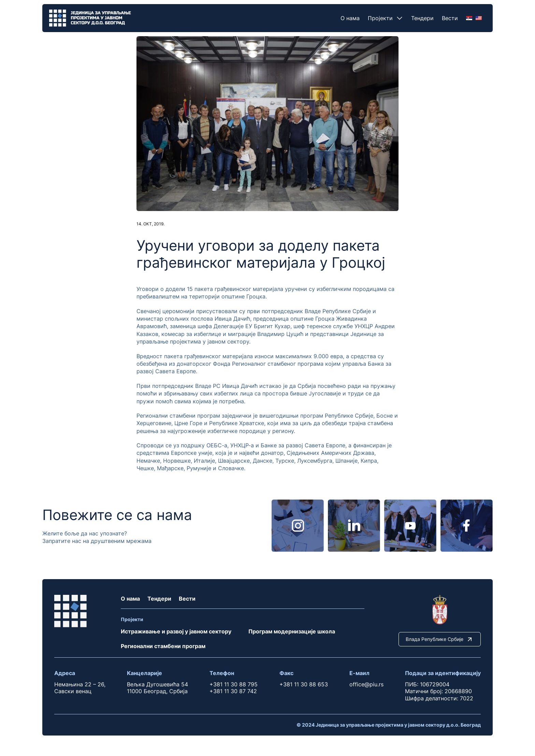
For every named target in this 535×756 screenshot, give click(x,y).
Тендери (422, 18)
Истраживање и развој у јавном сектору (176, 631)
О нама (350, 18)
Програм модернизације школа (292, 631)
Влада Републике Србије (440, 639)
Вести (450, 18)
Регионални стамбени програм (163, 646)
